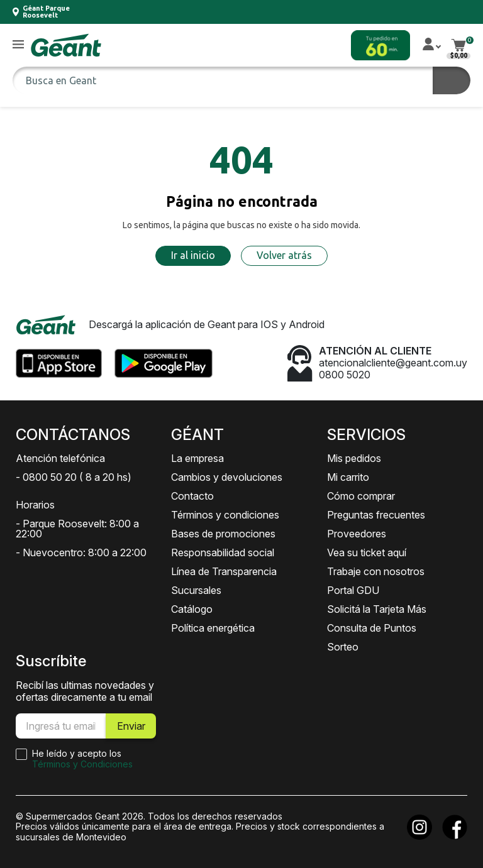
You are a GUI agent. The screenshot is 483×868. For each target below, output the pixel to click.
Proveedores (357, 534)
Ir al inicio (193, 255)
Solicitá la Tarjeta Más (377, 609)
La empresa (197, 458)
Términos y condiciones (225, 515)
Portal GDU (353, 590)
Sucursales (196, 590)
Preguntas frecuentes (376, 515)
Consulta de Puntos (372, 628)
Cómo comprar (361, 496)
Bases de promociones (223, 534)
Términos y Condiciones (82, 764)
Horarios (35, 505)
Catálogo (192, 609)
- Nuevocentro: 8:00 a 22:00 (81, 552)
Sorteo (343, 647)
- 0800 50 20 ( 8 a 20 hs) (74, 477)
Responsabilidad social (223, 552)
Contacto (192, 496)
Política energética (213, 628)
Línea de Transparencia (224, 571)
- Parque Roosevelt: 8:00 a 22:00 (77, 529)
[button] (18, 45)
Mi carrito (348, 477)
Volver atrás (284, 255)
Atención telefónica (60, 458)
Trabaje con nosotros (376, 571)
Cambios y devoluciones (227, 477)
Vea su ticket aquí (367, 552)
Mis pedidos (354, 458)
